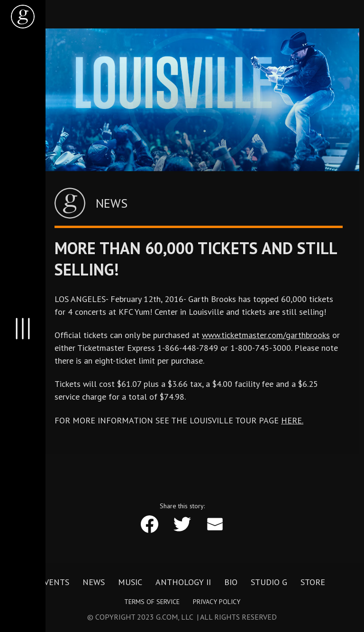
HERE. (292, 420)
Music (130, 582)
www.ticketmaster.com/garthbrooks (266, 335)
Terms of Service (152, 602)
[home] (23, 17)
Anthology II (183, 582)
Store (313, 582)
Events (54, 582)
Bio (231, 582)
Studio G (269, 582)
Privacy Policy (217, 602)
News (94, 582)
